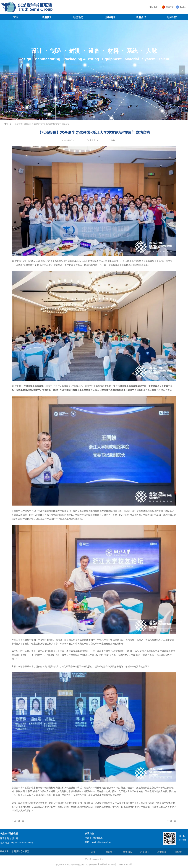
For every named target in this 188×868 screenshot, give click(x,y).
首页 (6, 124)
